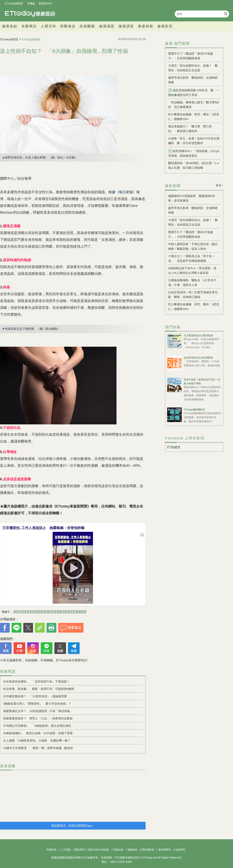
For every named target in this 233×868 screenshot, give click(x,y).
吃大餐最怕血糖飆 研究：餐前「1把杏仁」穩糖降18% (194, 117)
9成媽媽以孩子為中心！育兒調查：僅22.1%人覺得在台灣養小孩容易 (192, 270)
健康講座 (126, 26)
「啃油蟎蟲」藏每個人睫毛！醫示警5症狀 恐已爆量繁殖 (194, 105)
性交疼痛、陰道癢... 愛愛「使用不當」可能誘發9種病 (39, 689)
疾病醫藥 (87, 26)
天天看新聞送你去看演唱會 (198, 336)
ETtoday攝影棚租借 (194, 410)
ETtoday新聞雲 (14, 3)
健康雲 (30, 14)
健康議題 (107, 26)
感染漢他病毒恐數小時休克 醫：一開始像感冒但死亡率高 (194, 92)
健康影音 (165, 26)
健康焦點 (10, 26)
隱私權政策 (148, 850)
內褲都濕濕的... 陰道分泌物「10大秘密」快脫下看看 (38, 733)
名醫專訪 (29, 26)
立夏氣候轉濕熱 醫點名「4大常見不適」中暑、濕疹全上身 (192, 283)
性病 (39, 612)
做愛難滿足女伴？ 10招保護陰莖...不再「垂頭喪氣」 (38, 711)
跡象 (74, 612)
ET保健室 (174, 447)
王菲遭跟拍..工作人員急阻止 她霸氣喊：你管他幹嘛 (43, 528)
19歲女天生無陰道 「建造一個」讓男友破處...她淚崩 (38, 748)
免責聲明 (180, 850)
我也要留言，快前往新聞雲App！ (73, 826)
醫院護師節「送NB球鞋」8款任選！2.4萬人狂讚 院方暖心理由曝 (193, 165)
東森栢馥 (146, 26)
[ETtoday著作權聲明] (70, 660)
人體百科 (49, 26)
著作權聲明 (165, 850)
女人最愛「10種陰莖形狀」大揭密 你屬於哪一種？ (37, 740)
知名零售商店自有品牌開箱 (198, 358)
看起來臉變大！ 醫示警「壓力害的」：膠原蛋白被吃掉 (190, 129)
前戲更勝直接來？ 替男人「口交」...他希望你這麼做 (38, 718)
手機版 (31, 3)
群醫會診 (68, 26)
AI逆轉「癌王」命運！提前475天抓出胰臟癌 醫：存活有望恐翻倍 (194, 141)
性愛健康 (20, 612)
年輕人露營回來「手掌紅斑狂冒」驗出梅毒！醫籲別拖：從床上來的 (193, 246)
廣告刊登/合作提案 (99, 850)
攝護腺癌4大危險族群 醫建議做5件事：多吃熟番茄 (192, 198)
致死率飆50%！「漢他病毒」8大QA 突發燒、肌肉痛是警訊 (194, 153)
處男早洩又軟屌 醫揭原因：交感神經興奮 (193, 80)
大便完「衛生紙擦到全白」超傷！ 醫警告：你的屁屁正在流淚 (193, 68)
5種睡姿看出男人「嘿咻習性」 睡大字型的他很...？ (37, 704)
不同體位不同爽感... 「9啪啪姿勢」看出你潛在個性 (37, 726)
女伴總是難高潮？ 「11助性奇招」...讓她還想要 (35, 696)
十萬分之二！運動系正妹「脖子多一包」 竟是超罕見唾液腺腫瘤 (191, 258)
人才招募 (66, 850)
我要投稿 (51, 850)
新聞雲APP (46, 3)
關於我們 (80, 850)
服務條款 (132, 850)
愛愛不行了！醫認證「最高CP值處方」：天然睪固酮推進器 (191, 56)
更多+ (220, 185)
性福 (82, 612)
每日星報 (50, 612)
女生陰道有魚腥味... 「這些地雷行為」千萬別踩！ (36, 681)
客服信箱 (118, 850)
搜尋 (226, 14)
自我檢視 (63, 612)
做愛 (31, 612)
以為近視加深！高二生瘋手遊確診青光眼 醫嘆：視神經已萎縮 (193, 295)
